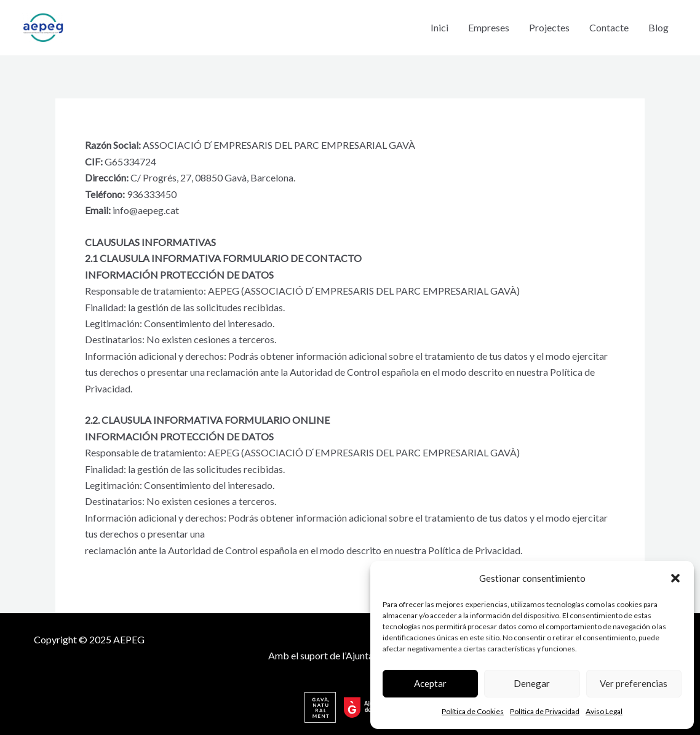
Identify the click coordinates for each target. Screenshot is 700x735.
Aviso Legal (604, 711)
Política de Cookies (473, 711)
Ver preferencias (634, 683)
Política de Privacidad (545, 711)
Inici (439, 27)
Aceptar (430, 683)
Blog (658, 27)
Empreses (489, 27)
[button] (675, 578)
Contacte (609, 27)
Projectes (549, 27)
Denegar (532, 683)
